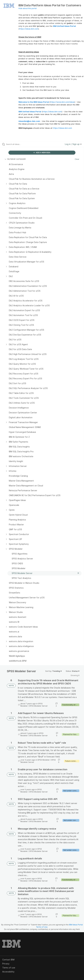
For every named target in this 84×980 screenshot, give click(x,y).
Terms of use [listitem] (9, 968)
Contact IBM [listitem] (8, 960)
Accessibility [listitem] (8, 972)
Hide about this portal (27, 8)
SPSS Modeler (44, 760)
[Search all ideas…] (22, 144)
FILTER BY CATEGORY (15, 159)
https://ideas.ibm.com (29, 29)
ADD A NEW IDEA (42, 153)
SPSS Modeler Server (38, 706)
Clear (77, 159)
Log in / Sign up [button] (73, 144)
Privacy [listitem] (6, 964)
